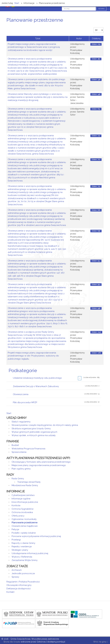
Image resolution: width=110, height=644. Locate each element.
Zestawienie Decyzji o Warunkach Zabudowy (36, 386)
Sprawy (15, 577)
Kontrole (16, 505)
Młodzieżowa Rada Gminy (25, 485)
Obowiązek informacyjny (19, 585)
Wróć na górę (100, 642)
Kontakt (10, 592)
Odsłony (96, 38)
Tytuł (38, 38)
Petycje (15, 529)
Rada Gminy (18, 479)
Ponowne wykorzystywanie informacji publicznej (36, 536)
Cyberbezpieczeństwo (23, 495)
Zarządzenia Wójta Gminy (25, 560)
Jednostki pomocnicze (23, 573)
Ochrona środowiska (22, 512)
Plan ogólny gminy (21, 469)
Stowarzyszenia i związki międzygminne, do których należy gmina (45, 425)
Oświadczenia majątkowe (25, 526)
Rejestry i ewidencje (22, 547)
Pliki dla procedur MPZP (25, 402)
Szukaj (101, 9)
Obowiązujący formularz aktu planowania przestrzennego (41, 462)
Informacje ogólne (21, 499)
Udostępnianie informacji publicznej (30, 553)
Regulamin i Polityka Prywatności (23, 582)
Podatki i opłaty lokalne (24, 533)
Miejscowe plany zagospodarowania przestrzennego (39, 465)
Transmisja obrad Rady (29, 482)
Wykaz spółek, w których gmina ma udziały (34, 435)
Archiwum (17, 570)
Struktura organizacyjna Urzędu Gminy (31, 429)
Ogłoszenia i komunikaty (24, 519)
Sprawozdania (19, 452)
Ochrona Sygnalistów (23, 509)
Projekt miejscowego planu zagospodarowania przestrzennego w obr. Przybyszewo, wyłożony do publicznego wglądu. (33, 356)
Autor (79, 38)
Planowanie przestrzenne (24, 523)
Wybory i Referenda (22, 557)
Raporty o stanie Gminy (23, 543)
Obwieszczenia (21, 394)
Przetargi (16, 540)
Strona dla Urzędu (12, 642)
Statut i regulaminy (21, 422)
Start (9, 413)
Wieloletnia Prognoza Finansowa (28, 449)
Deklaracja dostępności (19, 589)
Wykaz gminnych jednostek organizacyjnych (34, 432)
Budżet (15, 445)
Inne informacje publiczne (25, 502)
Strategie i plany (20, 550)
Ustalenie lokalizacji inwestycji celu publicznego (37, 378)
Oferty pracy (18, 516)
